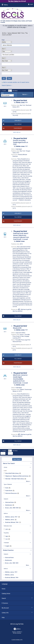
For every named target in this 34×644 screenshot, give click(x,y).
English (8, 546)
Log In (31, 4)
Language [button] (6, 543)
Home (4, 589)
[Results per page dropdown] (10, 91)
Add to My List (17, 132)
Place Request (12, 128)
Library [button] (5, 467)
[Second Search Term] (15, 55)
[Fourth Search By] (7, 70)
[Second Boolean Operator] (4, 58)
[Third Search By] (7, 61)
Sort (2, 93)
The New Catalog (13, 1)
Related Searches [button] (8, 550)
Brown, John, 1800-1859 (12, 508)
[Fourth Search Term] (15, 73)
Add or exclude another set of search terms (15, 82)
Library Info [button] (17, 613)
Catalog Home (6, 594)
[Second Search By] (7, 51)
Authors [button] (6, 513)
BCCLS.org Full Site (17, 624)
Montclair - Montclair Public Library (15, 479)
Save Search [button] (17, 459)
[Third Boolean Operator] (4, 68)
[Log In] (28, 4)
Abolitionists (9, 505)
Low (7, 539)
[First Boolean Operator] (4, 49)
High (7, 536)
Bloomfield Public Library (12, 473)
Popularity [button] (6, 533)
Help (3, 617)
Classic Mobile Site (17, 640)
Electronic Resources (11, 493)
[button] (25, 94)
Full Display (12, 124)
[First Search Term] (15, 45)
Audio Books (9, 491)
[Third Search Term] (15, 64)
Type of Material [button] (8, 484)
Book (7, 488)
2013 (7, 529)
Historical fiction (10, 502)
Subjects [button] (6, 499)
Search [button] (17, 598)
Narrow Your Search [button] (9, 463)
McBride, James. (10, 520)
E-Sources (5, 603)
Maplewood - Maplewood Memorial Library (17, 476)
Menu (5, 5)
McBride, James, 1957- (12, 517)
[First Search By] (7, 42)
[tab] (25, 94)
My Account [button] (17, 608)
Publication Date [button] (8, 526)
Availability (12, 121)
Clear (9, 78)
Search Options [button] (7, 85)
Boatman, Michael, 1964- (12, 522)
